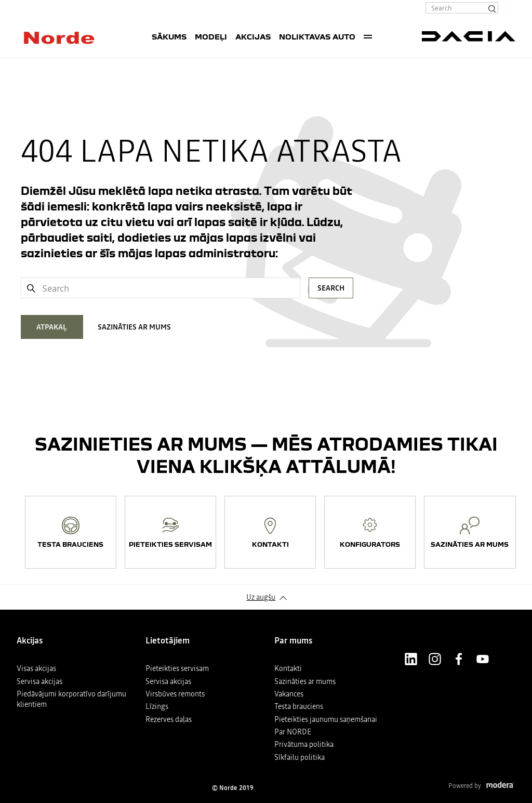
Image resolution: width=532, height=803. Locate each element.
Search (331, 288)
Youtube (483, 659)
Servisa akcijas (39, 681)
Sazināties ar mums (305, 681)
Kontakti (288, 668)
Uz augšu (261, 597)
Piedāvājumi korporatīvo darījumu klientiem (71, 699)
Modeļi (211, 36)
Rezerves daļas (169, 719)
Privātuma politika (304, 744)
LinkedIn (411, 659)
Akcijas (253, 36)
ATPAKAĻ (52, 327)
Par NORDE (293, 732)
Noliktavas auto (317, 36)
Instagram (435, 659)
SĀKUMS (169, 36)
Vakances (289, 694)
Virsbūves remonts (175, 694)
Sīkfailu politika (300, 757)
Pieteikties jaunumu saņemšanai (326, 719)
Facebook (459, 659)
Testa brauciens (299, 706)
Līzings (157, 706)
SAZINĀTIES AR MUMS (134, 327)
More (368, 36)
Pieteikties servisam (177, 668)
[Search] (491, 8)
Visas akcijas (36, 668)
